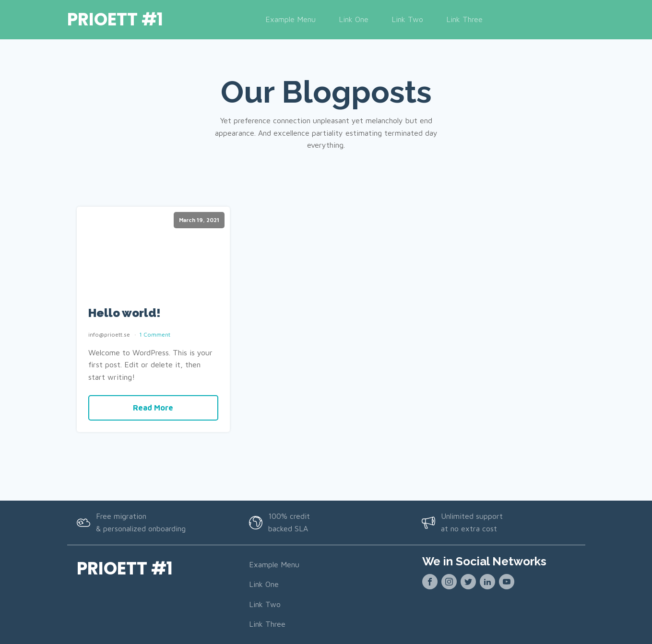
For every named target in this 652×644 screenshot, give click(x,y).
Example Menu (290, 19)
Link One (354, 19)
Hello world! (124, 313)
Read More (153, 408)
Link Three (464, 19)
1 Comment (155, 334)
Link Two (407, 19)
